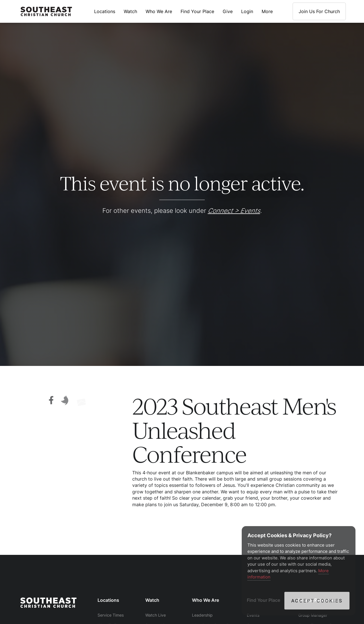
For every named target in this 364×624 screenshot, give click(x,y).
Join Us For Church (319, 11)
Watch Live (156, 615)
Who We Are (159, 11)
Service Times (111, 615)
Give (228, 11)
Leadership (202, 615)
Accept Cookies (317, 601)
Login (247, 11)
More (267, 11)
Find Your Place (197, 11)
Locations (105, 11)
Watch (130, 11)
